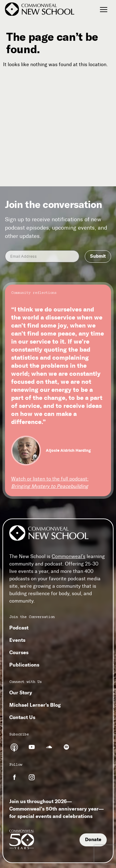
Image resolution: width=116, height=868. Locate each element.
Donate (93, 840)
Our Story (21, 692)
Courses (19, 652)
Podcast (19, 628)
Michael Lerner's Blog (35, 705)
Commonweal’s (69, 556)
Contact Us (22, 717)
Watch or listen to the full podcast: (50, 483)
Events (17, 640)
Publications (24, 665)
